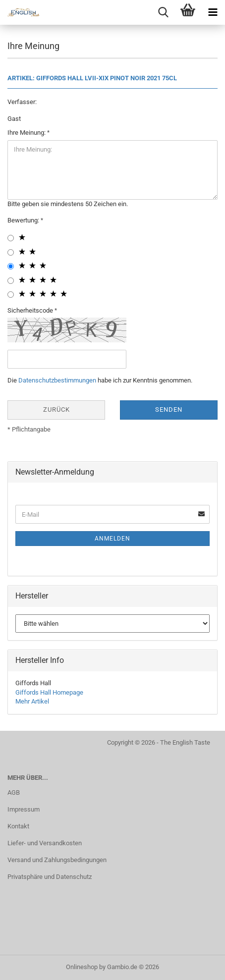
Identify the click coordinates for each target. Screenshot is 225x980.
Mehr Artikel (32, 701)
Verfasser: (22, 102)
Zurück (56, 409)
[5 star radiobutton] (11, 295)
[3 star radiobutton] (11, 266)
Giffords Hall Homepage (49, 692)
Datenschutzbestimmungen (57, 380)
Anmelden (112, 539)
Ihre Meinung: (27, 133)
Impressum (24, 809)
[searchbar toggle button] (163, 12)
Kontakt (18, 826)
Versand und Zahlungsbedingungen (57, 860)
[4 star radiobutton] (11, 281)
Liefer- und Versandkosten (45, 843)
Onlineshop (82, 967)
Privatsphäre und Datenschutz (50, 877)
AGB (14, 792)
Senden (169, 409)
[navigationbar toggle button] (213, 12)
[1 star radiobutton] (11, 238)
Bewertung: (24, 220)
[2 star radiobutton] (11, 252)
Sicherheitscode (31, 310)
